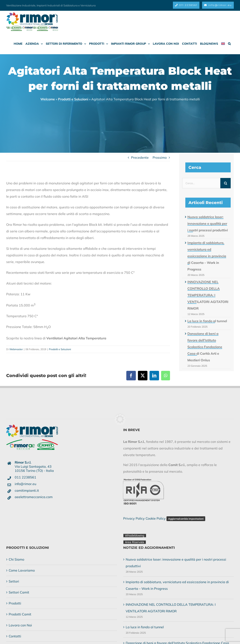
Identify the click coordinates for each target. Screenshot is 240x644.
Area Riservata (135, 542)
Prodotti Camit (20, 614)
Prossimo (160, 157)
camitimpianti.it (27, 490)
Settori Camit (19, 592)
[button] (229, 44)
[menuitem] (223, 44)
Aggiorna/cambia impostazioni (186, 519)
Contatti (15, 636)
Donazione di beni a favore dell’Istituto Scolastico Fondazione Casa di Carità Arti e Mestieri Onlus (205, 347)
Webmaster (16, 349)
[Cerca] (226, 183)
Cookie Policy (156, 518)
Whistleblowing (135, 536)
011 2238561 (25, 477)
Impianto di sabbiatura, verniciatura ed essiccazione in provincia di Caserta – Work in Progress (207, 256)
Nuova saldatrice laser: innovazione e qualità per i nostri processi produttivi (208, 223)
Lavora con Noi (20, 625)
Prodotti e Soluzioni (73, 99)
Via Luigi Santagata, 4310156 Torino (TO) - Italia (34, 466)
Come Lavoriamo (22, 570)
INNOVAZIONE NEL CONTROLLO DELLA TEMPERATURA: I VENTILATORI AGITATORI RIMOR (208, 295)
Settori (14, 581)
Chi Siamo (16, 559)
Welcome (48, 99)
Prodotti (15, 603)
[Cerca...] (201, 183)
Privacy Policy (134, 518)
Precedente (140, 157)
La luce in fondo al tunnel (207, 321)
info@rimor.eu (25, 484)
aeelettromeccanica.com (34, 497)
